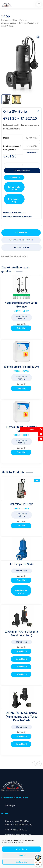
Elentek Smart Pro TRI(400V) (22, 367)
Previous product (34, 764)
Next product (39, 764)
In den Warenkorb (22, 171)
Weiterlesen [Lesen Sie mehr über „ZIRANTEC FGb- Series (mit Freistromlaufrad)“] (21, 642)
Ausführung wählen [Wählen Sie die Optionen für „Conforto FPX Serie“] (22, 515)
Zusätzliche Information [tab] (21, 240)
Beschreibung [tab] (21, 233)
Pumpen (23, 20)
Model (6, 138)
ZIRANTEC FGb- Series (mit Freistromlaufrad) (21, 634)
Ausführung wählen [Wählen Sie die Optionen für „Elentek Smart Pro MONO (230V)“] (22, 442)
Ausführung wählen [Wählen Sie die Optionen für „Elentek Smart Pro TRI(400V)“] (22, 378)
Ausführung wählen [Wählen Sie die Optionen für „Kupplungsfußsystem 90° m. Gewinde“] (22, 317)
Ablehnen (22, 856)
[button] (38, 37)
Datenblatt (21, 328)
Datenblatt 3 (21, 667)
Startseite (6, 20)
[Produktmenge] (22, 165)
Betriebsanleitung (14, 200)
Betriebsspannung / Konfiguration (12, 148)
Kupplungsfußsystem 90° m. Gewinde (21, 305)
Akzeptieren (22, 849)
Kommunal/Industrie (28, 23)
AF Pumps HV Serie (21, 564)
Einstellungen (22, 862)
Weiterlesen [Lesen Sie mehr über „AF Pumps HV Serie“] (21, 571)
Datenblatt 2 (21, 659)
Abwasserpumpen (9, 23)
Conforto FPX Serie (22, 504)
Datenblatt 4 (21, 674)
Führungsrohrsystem (14, 188)
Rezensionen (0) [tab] (22, 247)
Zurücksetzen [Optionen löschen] (31, 152)
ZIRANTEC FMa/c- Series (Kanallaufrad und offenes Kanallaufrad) (21, 717)
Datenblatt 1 (14, 178)
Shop (15, 20)
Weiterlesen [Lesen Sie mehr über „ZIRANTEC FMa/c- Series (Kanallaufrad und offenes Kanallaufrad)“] (21, 727)
